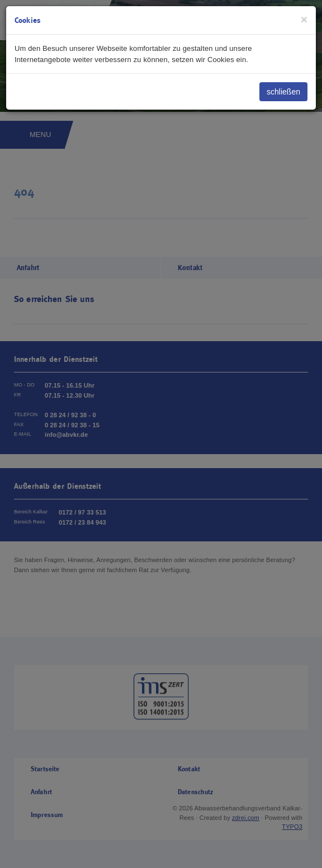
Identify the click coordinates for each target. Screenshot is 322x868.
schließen (283, 92)
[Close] (304, 19)
